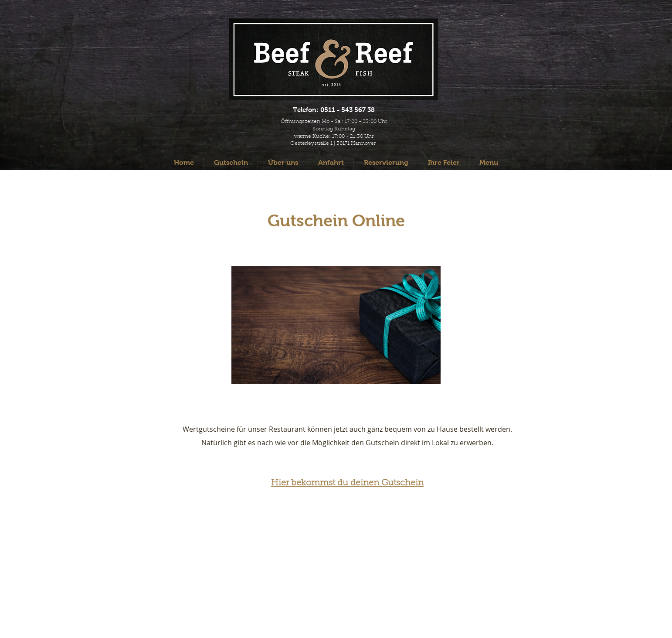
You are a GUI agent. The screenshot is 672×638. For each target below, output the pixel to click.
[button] (489, 162)
